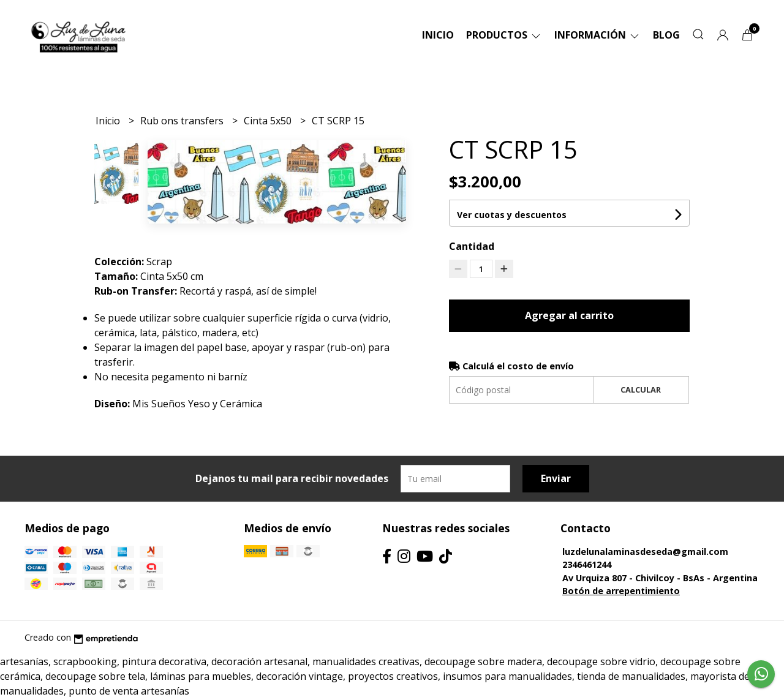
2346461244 (587, 564)
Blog (666, 35)
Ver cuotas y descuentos (512, 215)
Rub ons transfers (183, 121)
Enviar (556, 478)
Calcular (641, 390)
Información (597, 35)
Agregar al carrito (569, 315)
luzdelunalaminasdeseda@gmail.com (645, 552)
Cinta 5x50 (269, 121)
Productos (504, 35)
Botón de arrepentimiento (621, 591)
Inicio (438, 35)
